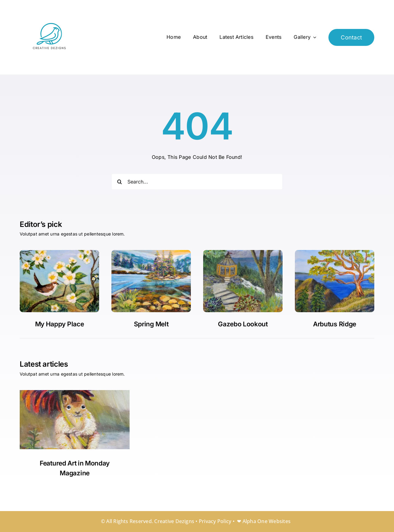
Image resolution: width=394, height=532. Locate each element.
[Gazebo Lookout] (151, 252)
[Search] (119, 182)
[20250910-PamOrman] (243, 252)
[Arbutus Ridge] (335, 252)
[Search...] (197, 182)
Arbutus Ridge (335, 324)
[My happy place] (59, 252)
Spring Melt (151, 324)
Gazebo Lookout (243, 324)
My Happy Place (60, 324)
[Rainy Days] (75, 393)
